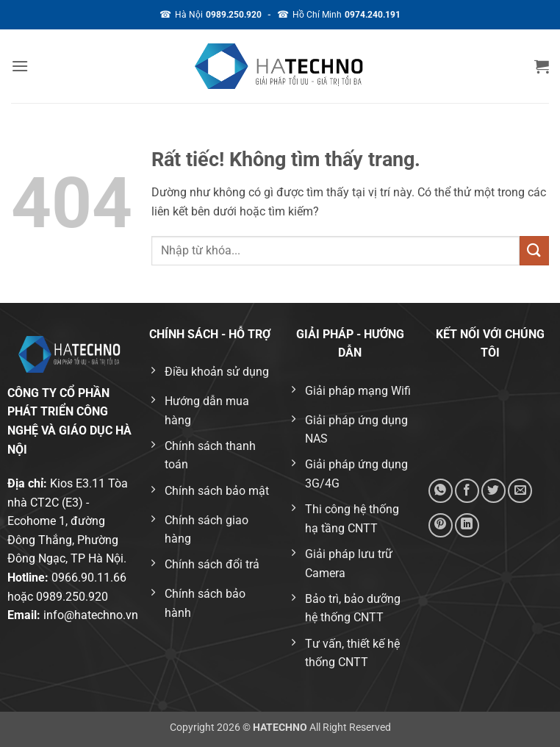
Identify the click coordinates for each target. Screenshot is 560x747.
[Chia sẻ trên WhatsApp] (441, 491)
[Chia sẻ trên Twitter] (493, 491)
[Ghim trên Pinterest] (441, 525)
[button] (20, 66)
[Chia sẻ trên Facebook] (467, 491)
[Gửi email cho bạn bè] (520, 491)
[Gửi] (534, 250)
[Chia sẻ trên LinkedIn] (467, 525)
